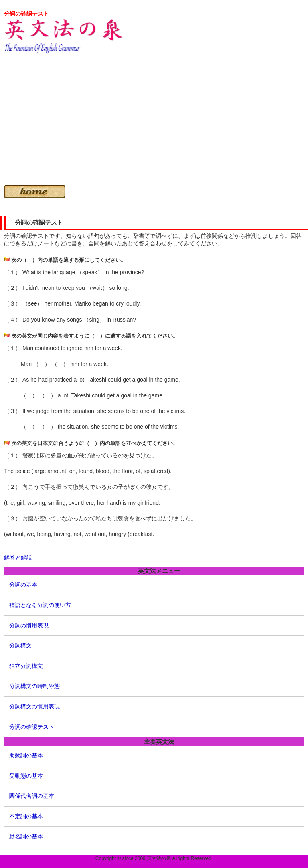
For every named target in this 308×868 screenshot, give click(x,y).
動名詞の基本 (26, 836)
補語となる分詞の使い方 (40, 605)
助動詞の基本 (26, 755)
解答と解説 (18, 558)
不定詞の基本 (26, 816)
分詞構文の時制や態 (34, 686)
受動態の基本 (26, 776)
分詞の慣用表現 (29, 625)
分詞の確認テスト (32, 727)
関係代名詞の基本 (32, 796)
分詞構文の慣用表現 (34, 706)
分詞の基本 (23, 585)
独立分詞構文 (26, 666)
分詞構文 (20, 645)
